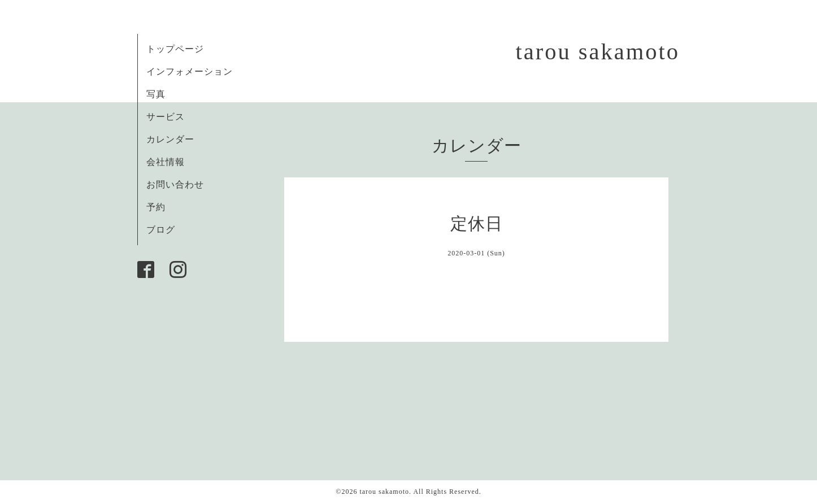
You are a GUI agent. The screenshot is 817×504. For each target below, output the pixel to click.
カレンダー (170, 139)
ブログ (161, 230)
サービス (166, 117)
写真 (156, 94)
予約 (156, 207)
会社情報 (166, 162)
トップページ (175, 49)
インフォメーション (190, 71)
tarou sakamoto (597, 52)
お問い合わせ (175, 184)
